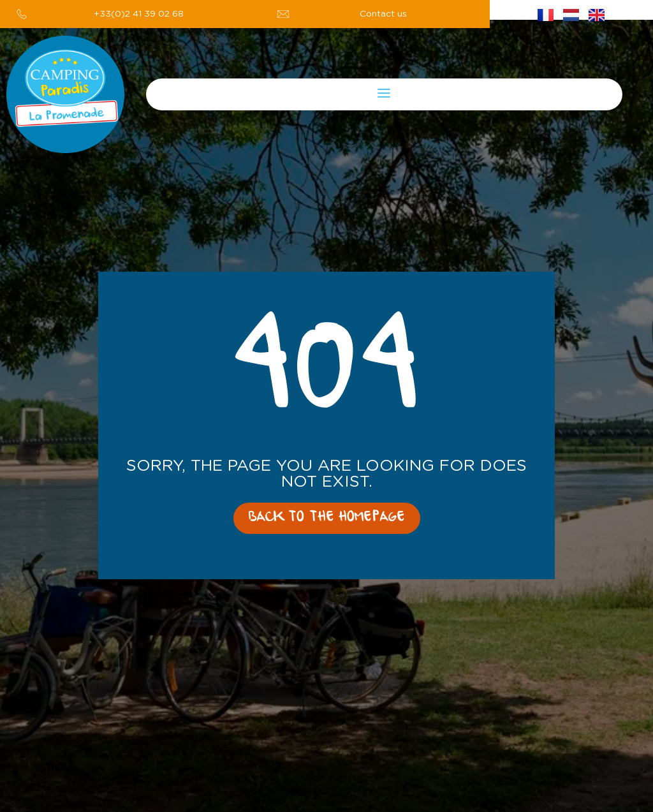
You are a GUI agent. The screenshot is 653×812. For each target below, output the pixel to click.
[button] (384, 94)
